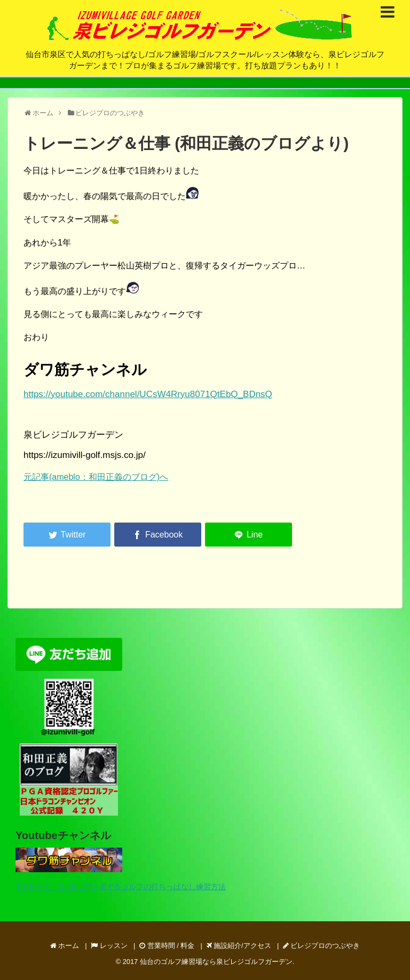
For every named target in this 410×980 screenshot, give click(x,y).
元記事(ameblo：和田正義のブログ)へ (96, 477)
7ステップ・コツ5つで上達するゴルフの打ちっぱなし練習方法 (121, 887)
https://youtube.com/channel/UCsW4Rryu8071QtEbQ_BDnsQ (148, 394)
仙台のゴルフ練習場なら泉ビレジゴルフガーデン (216, 962)
